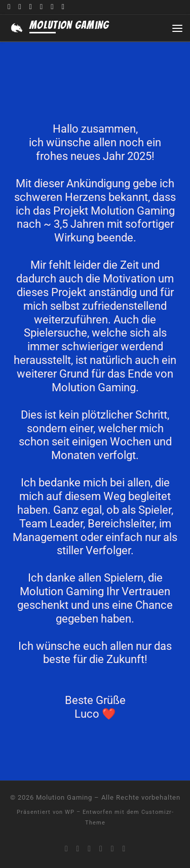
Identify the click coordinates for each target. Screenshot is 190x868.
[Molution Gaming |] (17, 28)
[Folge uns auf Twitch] (31, 7)
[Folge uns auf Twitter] (41, 7)
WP (70, 812)
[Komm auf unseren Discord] (9, 7)
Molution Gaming (64, 797)
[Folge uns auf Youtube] (20, 7)
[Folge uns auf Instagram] (52, 7)
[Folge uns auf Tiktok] (63, 7)
